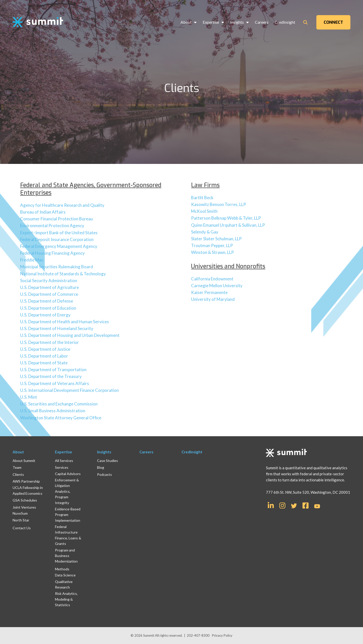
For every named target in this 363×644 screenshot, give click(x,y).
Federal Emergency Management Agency (59, 246)
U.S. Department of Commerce (49, 294)
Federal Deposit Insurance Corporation (57, 239)
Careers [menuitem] (262, 22)
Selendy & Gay (205, 232)
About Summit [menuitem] (24, 461)
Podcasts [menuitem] (104, 474)
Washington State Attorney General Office (61, 418)
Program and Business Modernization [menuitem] (66, 556)
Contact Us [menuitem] (22, 528)
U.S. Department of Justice (45, 349)
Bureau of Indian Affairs (43, 212)
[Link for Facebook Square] (306, 505)
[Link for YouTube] (317, 507)
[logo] (38, 22)
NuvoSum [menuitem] (20, 513)
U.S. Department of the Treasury (51, 376)
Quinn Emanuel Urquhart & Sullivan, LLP (228, 225)
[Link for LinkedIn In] (271, 505)
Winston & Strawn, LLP (213, 252)
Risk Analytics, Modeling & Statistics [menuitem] (66, 599)
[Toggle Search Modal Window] (305, 22)
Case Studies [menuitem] (108, 461)
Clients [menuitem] (18, 474)
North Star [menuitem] (21, 520)
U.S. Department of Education (48, 308)
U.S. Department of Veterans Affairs (55, 383)
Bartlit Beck (202, 198)
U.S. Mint (29, 397)
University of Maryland (213, 299)
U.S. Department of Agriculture (50, 287)
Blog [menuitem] (101, 467)
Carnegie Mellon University (217, 286)
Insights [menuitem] (237, 22)
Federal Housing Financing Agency (52, 253)
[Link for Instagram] (282, 505)
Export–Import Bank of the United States (59, 233)
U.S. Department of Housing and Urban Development (70, 335)
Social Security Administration (49, 281)
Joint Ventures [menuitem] (24, 507)
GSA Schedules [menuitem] (25, 500)
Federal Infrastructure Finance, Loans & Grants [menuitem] (68, 535)
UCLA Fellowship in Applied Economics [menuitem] (28, 490)
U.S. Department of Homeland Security (57, 328)
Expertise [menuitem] (211, 22)
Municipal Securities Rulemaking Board (57, 267)
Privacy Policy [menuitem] (222, 635)
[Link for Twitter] (294, 506)
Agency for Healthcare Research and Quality (62, 205)
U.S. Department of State (44, 363)
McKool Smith (204, 211)
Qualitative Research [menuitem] (64, 584)
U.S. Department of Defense (47, 301)
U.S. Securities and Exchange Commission (59, 404)
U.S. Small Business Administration (53, 411)
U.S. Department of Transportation (53, 370)
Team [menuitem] (17, 467)
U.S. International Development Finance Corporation (69, 390)
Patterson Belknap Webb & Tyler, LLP (226, 218)
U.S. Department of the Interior (50, 342)
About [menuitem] (186, 22)
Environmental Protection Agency (52, 226)
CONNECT (333, 22)
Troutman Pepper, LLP (212, 245)
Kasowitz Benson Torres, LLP (219, 204)
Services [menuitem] (62, 467)
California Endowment (212, 279)
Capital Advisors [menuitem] (68, 474)
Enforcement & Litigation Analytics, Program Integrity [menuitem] (67, 491)
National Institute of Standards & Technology (63, 274)
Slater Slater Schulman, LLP (216, 239)
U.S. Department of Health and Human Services (65, 322)
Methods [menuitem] (62, 569)
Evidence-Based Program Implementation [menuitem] (68, 515)
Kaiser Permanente (209, 292)
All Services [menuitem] (64, 461)
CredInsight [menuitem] (285, 22)
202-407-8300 (198, 635)
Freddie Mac (32, 260)
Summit (149, 635)
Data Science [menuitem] (65, 575)
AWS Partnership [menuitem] (26, 481)
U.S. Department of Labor (44, 356)
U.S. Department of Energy (45, 315)
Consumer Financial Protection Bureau (56, 219)
